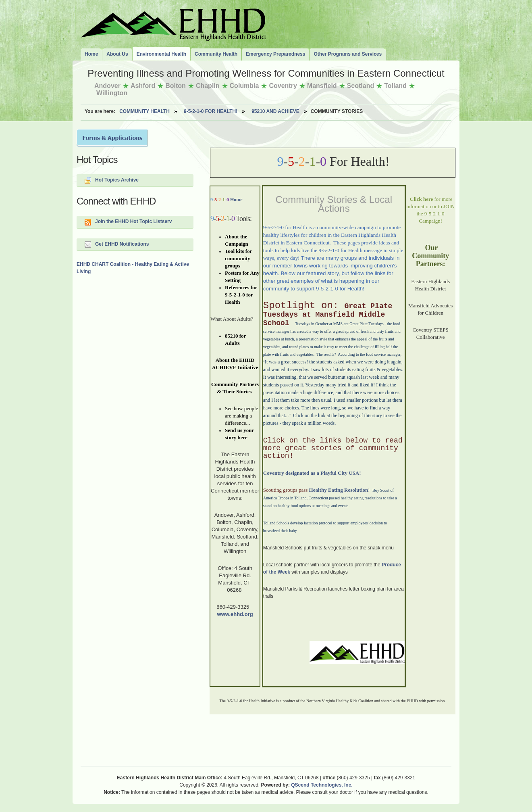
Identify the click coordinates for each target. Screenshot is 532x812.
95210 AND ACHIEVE (275, 111)
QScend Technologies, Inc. (322, 785)
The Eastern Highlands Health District (173, 23)
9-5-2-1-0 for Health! (211, 111)
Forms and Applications (112, 138)
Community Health (144, 111)
